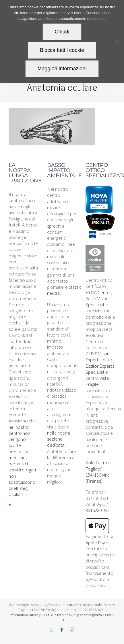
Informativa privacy (25, 615)
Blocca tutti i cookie (62, 50)
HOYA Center (98, 292)
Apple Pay (95, 543)
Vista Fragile (97, 381)
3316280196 (97, 510)
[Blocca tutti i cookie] (117, 41)
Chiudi (62, 32)
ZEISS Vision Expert (97, 357)
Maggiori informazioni (62, 69)
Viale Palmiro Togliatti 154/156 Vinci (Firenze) (98, 472)
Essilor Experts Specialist (100, 369)
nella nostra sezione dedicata (59, 439)
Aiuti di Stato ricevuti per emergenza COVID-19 (79, 617)
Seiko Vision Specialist (97, 302)
